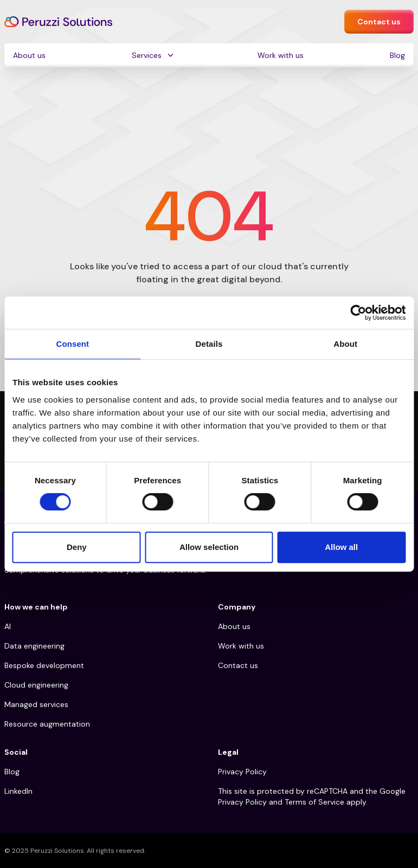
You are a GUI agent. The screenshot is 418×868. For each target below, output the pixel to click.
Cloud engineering (36, 685)
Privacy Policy (242, 772)
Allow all (341, 547)
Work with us (281, 55)
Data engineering (34, 646)
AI (8, 626)
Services (147, 55)
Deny (77, 547)
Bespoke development (44, 665)
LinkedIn (18, 791)
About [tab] (345, 344)
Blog (397, 55)
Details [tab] (209, 344)
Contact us (379, 22)
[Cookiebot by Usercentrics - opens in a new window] (358, 313)
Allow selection (209, 547)
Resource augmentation (47, 724)
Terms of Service (314, 802)
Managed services (36, 704)
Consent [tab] (72, 344)
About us (29, 55)
